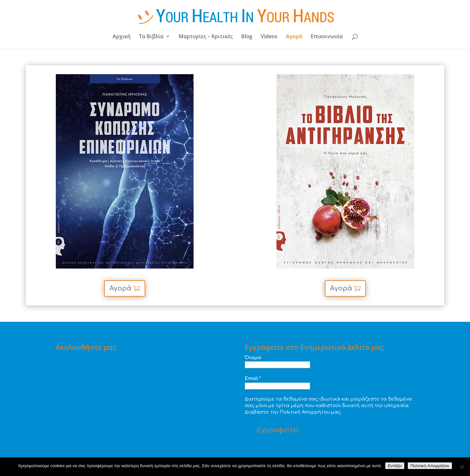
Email (253, 378)
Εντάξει (395, 466)
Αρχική (122, 37)
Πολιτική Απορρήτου (430, 466)
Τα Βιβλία (151, 37)
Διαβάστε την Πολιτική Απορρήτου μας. (293, 412)
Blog (247, 37)
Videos (269, 37)
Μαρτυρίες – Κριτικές (206, 37)
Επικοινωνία (327, 37)
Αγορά (294, 37)
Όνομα (253, 358)
